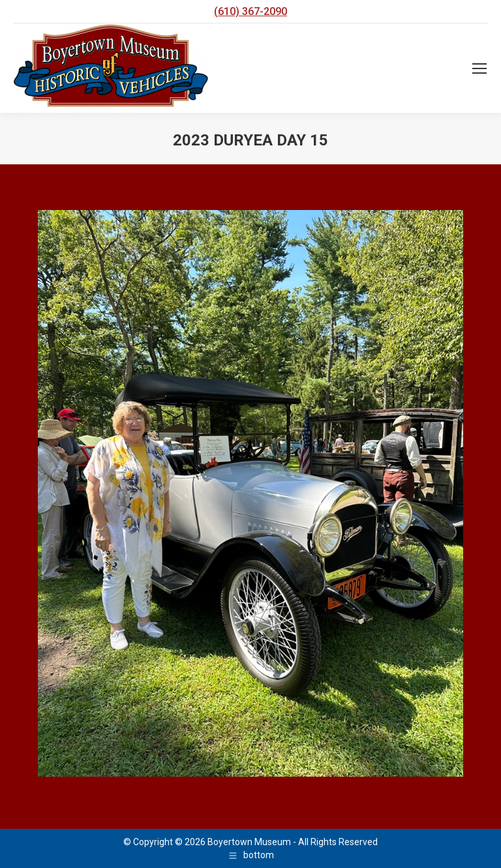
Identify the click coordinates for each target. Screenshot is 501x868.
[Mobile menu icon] (479, 68)
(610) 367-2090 (250, 11)
